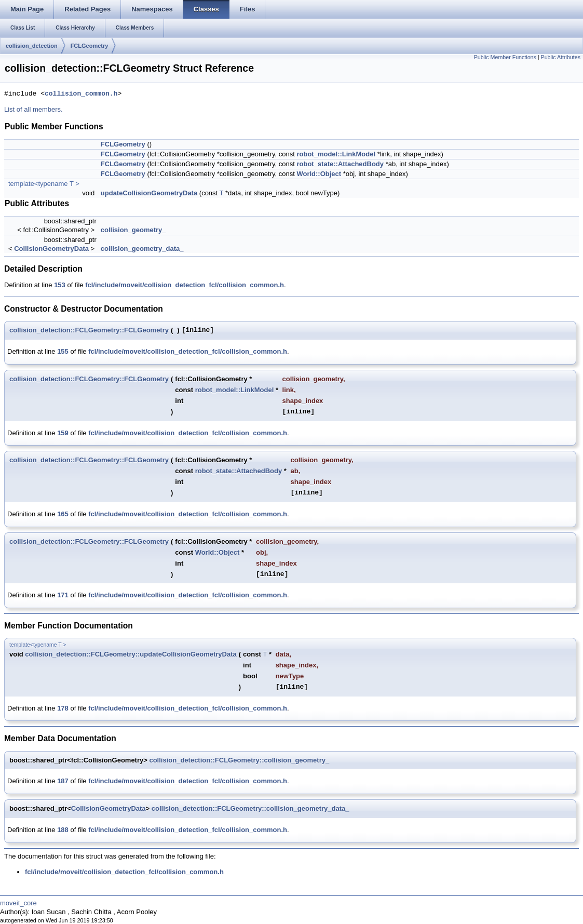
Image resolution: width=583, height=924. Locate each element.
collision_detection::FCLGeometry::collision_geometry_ (239, 760)
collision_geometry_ (133, 230)
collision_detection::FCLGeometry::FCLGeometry (89, 330)
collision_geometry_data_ (142, 249)
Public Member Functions (505, 57)
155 (63, 351)
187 (63, 781)
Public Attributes (561, 57)
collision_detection (32, 46)
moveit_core (18, 903)
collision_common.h (81, 94)
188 (63, 830)
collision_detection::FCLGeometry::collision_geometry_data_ (250, 808)
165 (63, 514)
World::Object (319, 174)
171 (63, 595)
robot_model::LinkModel (336, 154)
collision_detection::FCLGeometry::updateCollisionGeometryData (131, 654)
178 (63, 708)
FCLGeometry (90, 46)
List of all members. (33, 109)
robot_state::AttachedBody (340, 164)
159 (63, 433)
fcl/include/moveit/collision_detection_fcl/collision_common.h (185, 285)
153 (60, 285)
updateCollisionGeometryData (149, 193)
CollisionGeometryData (51, 249)
